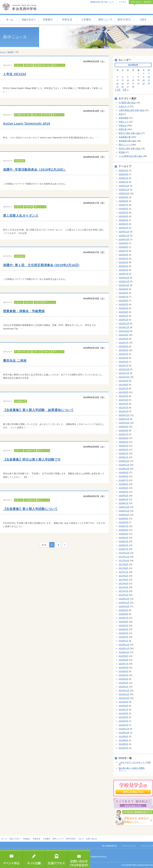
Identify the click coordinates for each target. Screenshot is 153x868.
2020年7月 (123, 434)
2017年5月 (123, 580)
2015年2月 (123, 683)
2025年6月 (123, 209)
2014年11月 (124, 694)
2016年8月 (123, 614)
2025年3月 (123, 220)
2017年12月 (124, 553)
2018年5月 (123, 534)
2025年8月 (123, 201)
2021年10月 (124, 377)
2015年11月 (124, 648)
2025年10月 (124, 193)
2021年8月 (123, 385)
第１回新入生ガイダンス (21, 216)
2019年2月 (123, 499)
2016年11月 (124, 603)
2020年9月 (123, 427)
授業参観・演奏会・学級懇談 (24, 311)
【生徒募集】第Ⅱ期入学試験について (30, 509)
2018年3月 (123, 541)
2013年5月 (123, 744)
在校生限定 (20, 161)
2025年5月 (123, 213)
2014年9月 (123, 702)
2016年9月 (123, 610)
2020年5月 (123, 442)
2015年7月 (123, 664)
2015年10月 (124, 652)
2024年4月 (123, 262)
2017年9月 (123, 564)
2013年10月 (124, 733)
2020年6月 (123, 438)
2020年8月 (123, 430)
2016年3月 (123, 633)
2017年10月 (124, 561)
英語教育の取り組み (43, 65)
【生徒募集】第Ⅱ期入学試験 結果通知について (38, 410)
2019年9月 (123, 473)
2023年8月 (123, 293)
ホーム (10, 20)
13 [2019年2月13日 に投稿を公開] (128, 80)
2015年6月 (123, 668)
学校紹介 (48, 20)
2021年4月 (123, 400)
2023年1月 (123, 320)
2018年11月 (124, 511)
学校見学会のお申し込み (133, 788)
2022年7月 (123, 343)
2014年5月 (123, 717)
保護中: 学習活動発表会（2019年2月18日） (35, 170)
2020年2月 (123, 453)
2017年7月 (123, 572)
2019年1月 (123, 503)
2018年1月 (123, 549)
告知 (121, 114)
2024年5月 (123, 259)
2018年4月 (123, 538)
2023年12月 (124, 278)
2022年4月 (123, 354)
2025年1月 (123, 228)
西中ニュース (105, 20)
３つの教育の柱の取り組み (131, 156)
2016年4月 (123, 629)
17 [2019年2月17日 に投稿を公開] (149, 80)
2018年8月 (123, 522)
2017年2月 (123, 591)
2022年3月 (123, 358)
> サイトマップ (147, 846)
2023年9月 (123, 289)
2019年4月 (123, 492)
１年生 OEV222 (15, 74)
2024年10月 (124, 239)
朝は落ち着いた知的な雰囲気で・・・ (132, 769)
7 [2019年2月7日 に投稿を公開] (133, 77)
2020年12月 (124, 415)
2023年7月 (123, 297)
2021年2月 (123, 408)
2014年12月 (124, 690)
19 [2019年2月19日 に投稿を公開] (123, 84)
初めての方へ (29, 20)
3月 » (126, 90)
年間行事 (28, 65)
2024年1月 (123, 274)
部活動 (122, 152)
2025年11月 (124, 190)
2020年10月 (124, 423)
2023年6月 (123, 301)
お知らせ (19, 65)
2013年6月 (123, 740)
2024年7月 (123, 251)
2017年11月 (124, 557)
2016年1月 (123, 641)
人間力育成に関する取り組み (132, 110)
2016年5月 (123, 626)
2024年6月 (123, 255)
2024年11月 (124, 236)
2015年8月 (123, 660)
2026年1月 (123, 182)
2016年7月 (123, 618)
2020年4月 (123, 446)
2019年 (11, 52)
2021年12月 (124, 369)
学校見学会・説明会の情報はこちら (133, 818)
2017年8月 (123, 568)
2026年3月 (123, 174)
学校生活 (67, 20)
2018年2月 (123, 545)
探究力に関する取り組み (130, 133)
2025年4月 (123, 216)
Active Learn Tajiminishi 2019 (27, 123)
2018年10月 (124, 515)
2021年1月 (123, 411)
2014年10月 (124, 698)
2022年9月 (123, 335)
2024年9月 (123, 243)
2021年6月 (123, 392)
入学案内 (86, 20)
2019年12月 (124, 461)
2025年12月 (124, 186)
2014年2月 (123, 725)
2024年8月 (123, 247)
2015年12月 (124, 645)
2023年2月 (123, 316)
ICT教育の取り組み (23, 115)
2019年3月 (123, 496)
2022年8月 (123, 339)
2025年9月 (123, 197)
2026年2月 (123, 178)
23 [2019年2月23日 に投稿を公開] (144, 84)
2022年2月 (123, 362)
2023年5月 (123, 304)
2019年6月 (123, 484)
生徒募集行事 (21, 401)
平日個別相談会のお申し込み (133, 803)
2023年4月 (123, 308)
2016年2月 (123, 637)
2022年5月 (123, 350)
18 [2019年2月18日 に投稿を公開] (117, 84)
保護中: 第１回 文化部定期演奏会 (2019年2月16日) (41, 265)
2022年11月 (124, 327)
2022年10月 (124, 331)
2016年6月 (123, 622)
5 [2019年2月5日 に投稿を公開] (123, 77)
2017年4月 (123, 583)
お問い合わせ (91, 839)
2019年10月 (124, 469)
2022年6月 (123, 346)
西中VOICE (124, 20)
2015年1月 (123, 687)
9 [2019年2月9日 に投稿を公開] (144, 77)
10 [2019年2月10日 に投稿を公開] (149, 77)
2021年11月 (124, 373)
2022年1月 (123, 366)
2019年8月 (123, 476)
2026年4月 (123, 170)
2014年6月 (123, 713)
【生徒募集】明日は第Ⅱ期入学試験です (32, 459)
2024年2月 (123, 270)
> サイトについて (129, 846)
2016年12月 (124, 599)
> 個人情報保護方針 (109, 846)
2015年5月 (123, 671)
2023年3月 (123, 312)
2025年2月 (123, 224)
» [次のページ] (65, 545)
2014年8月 (123, 706)
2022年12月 (124, 323)
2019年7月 (123, 480)
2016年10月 (124, 606)
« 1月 (118, 90)
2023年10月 (124, 285)
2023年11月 (124, 281)
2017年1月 (123, 595)
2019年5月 (123, 488)
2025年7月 (123, 205)
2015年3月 (123, 679)
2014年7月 (123, 710)
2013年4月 (123, 748)
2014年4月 (123, 721)
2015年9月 (123, 656)
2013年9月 (123, 736)
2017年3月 (123, 587)
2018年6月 (123, 530)
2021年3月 (123, 404)
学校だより (124, 122)
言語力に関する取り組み (130, 148)
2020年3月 (123, 450)
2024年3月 (123, 266)
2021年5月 (123, 396)
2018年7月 (123, 526)
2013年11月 (124, 729)
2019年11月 (124, 465)
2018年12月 (124, 507)
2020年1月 (123, 457)
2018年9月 (123, 519)
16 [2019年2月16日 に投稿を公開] (144, 80)
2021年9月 (123, 381)
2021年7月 (123, 388)
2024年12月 (124, 232)
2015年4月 (123, 675)
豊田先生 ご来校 (15, 361)
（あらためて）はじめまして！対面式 (135, 763)
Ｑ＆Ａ (143, 20)
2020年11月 (124, 419)
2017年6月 (123, 576)
